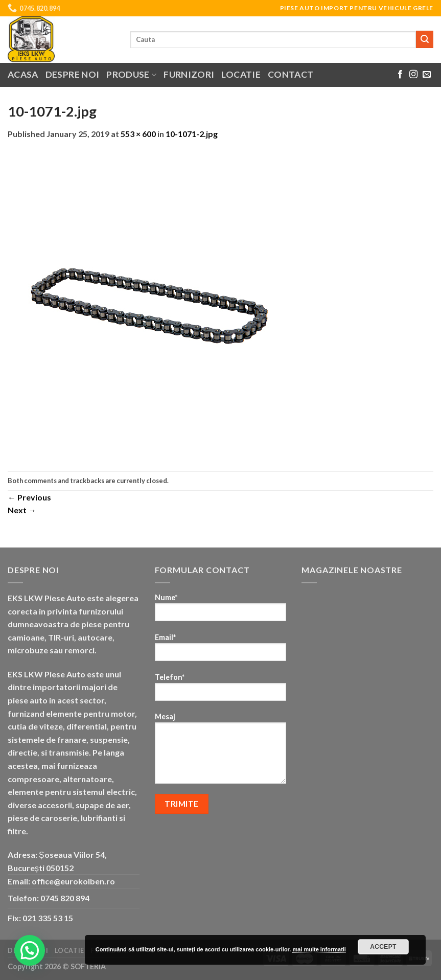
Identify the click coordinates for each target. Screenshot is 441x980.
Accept (383, 947)
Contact (291, 74)
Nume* (221, 611)
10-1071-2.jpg (192, 134)
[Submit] (425, 39)
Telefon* (221, 690)
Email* (221, 651)
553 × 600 (138, 134)
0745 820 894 (65, 898)
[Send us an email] (427, 75)
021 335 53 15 (48, 918)
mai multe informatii (319, 949)
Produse (131, 74)
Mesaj (221, 751)
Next (22, 510)
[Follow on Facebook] (400, 75)
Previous (29, 497)
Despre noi (73, 74)
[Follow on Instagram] (413, 75)
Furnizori (189, 74)
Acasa (23, 74)
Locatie (241, 74)
